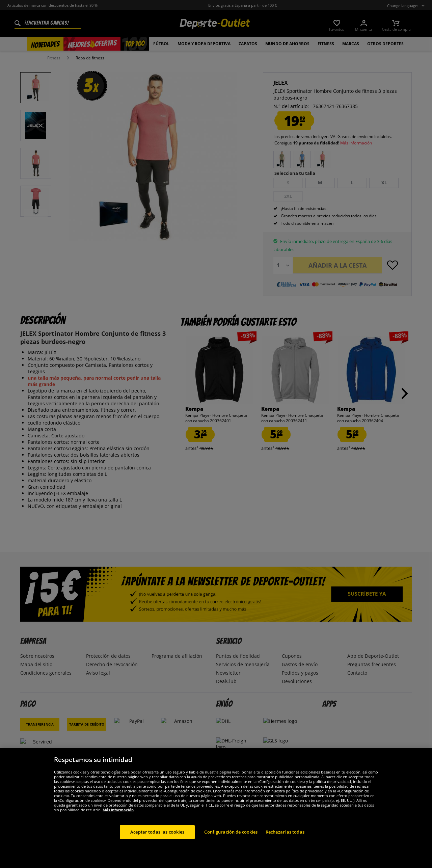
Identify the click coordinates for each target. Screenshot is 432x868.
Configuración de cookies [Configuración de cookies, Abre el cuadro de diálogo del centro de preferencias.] (231, 840)
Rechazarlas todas (285, 840)
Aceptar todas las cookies (157, 840)
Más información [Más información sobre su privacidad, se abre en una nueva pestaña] (118, 818)
